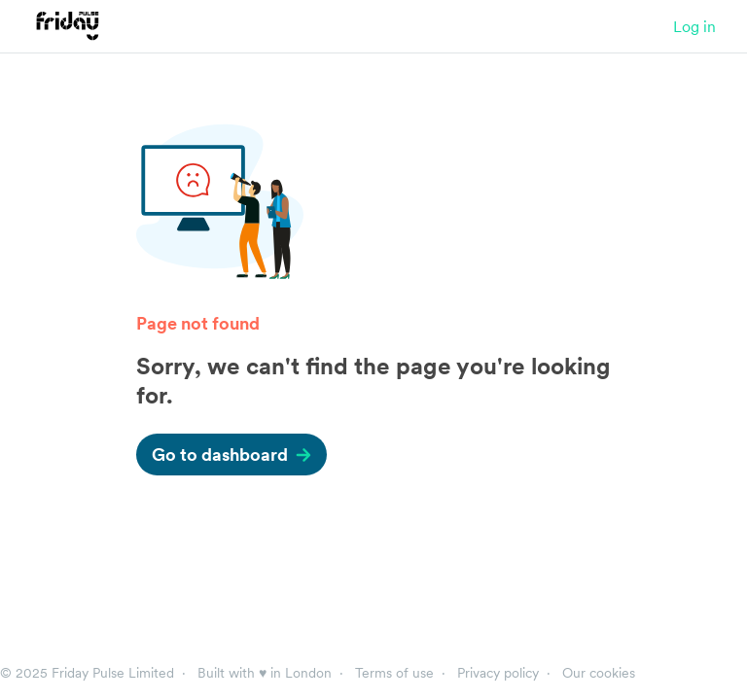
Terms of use (394, 673)
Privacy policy (498, 673)
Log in (694, 26)
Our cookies (599, 673)
